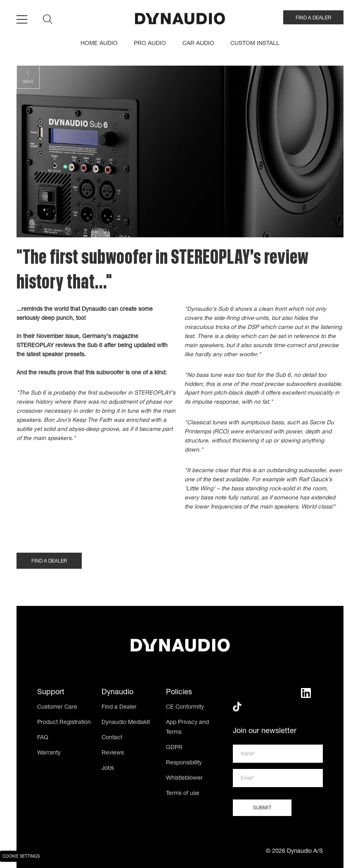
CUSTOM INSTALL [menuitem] (255, 44)
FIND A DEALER (313, 18)
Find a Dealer (119, 707)
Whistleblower (184, 778)
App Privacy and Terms (187, 728)
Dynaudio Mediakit (126, 723)
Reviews (113, 753)
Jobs (108, 769)
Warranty (49, 753)
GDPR (174, 748)
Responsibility (184, 763)
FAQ (43, 738)
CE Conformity (185, 707)
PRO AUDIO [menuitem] (150, 44)
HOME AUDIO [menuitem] (99, 44)
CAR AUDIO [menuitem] (198, 44)
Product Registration (64, 723)
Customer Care (57, 707)
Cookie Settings (21, 857)
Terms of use (183, 794)
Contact (112, 738)
